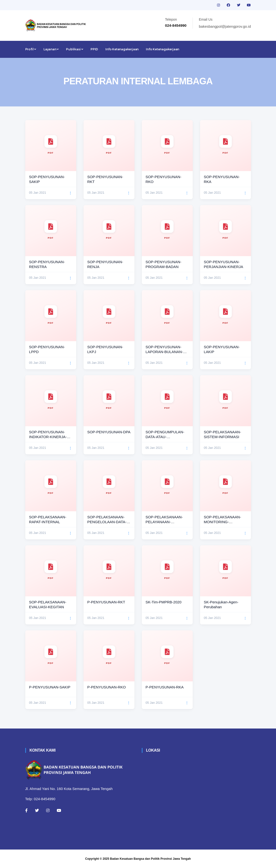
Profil (31, 49)
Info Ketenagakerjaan (122, 49)
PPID (94, 49)
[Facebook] (26, 810)
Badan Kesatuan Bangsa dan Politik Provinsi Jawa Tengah (150, 859)
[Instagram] (48, 810)
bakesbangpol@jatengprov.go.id (225, 26)
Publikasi (75, 49)
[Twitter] (37, 810)
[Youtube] (59, 810)
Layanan (51, 49)
